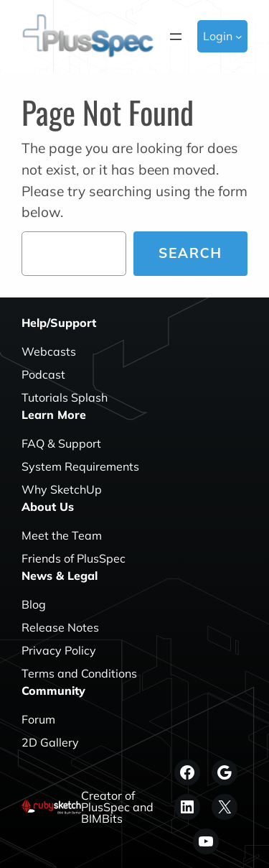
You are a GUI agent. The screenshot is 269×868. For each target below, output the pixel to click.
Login (218, 36)
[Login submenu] (239, 37)
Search (190, 253)
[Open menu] (176, 37)
